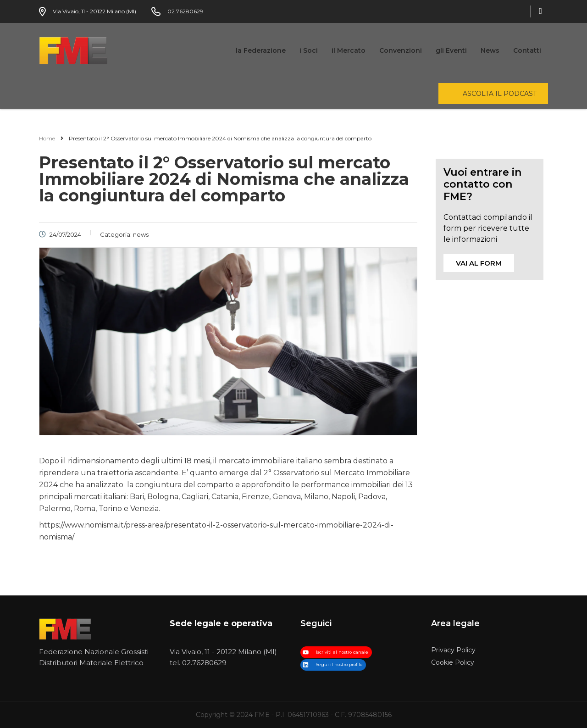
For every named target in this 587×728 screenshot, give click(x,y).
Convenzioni (401, 50)
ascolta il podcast (500, 94)
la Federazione (261, 50)
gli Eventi (451, 50)
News (490, 50)
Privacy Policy (453, 650)
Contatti (527, 50)
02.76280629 (204, 663)
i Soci (309, 50)
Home (47, 138)
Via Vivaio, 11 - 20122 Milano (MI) (223, 652)
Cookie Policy (453, 663)
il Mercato (349, 50)
